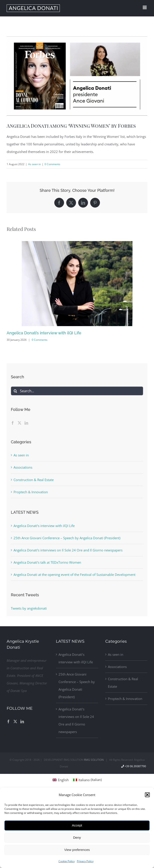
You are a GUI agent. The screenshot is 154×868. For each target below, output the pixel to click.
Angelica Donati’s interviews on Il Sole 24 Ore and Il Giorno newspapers (68, 550)
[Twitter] (19, 423)
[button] (147, 795)
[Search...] (77, 391)
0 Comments (52, 164)
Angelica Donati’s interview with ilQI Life (44, 333)
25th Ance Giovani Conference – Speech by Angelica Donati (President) (67, 538)
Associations (23, 467)
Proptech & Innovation (31, 492)
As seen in (34, 164)
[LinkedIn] (26, 423)
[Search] (15, 391)
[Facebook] (13, 423)
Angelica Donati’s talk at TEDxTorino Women (47, 562)
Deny (77, 837)
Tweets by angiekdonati (29, 608)
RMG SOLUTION (94, 760)
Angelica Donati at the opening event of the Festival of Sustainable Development (74, 575)
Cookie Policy (67, 861)
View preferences (77, 850)
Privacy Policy (85, 861)
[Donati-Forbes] (77, 76)
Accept (77, 825)
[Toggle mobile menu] (145, 7)
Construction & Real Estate (34, 480)
